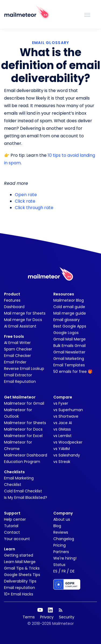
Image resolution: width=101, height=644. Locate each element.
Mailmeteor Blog (69, 300)
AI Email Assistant (20, 326)
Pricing (60, 545)
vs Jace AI (63, 423)
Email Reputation (20, 381)
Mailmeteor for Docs (23, 429)
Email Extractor (18, 375)
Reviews (61, 532)
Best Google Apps (70, 326)
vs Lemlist (62, 436)
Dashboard (14, 307)
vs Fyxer (61, 403)
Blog (57, 526)
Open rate (26, 195)
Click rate (25, 201)
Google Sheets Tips (22, 575)
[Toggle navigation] (87, 14)
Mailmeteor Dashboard (26, 455)
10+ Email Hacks (19, 594)
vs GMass (62, 429)
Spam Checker (18, 349)
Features (12, 300)
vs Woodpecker (68, 442)
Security (67, 617)
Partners (61, 552)
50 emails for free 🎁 (73, 372)
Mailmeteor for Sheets (25, 423)
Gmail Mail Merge (69, 339)
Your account (17, 539)
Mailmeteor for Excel (23, 436)
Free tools (14, 336)
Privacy (47, 617)
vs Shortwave (66, 416)
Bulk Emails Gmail (69, 346)
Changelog (64, 539)
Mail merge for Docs (23, 320)
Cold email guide (69, 307)
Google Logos (66, 333)
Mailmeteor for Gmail (24, 403)
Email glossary (67, 320)
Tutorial (11, 526)
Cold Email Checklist (23, 491)
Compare (63, 397)
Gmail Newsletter (69, 352)
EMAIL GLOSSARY (51, 43)
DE (72, 571)
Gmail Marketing (69, 359)
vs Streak (62, 462)
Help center (15, 519)
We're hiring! (65, 558)
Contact (12, 532)
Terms (29, 617)
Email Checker (18, 356)
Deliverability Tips (20, 581)
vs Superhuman (68, 410)
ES (55, 571)
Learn (10, 549)
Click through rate (34, 208)
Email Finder (15, 362)
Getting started (19, 555)
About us (62, 519)
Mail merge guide (70, 313)
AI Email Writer (17, 343)
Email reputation (20, 588)
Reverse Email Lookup (24, 369)
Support (12, 513)
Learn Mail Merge (20, 562)
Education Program (22, 462)
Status (59, 565)
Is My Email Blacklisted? (26, 498)
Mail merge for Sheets (25, 313)
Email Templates (69, 365)
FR (64, 571)
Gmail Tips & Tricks (22, 568)
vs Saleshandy (67, 455)
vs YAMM (62, 449)
